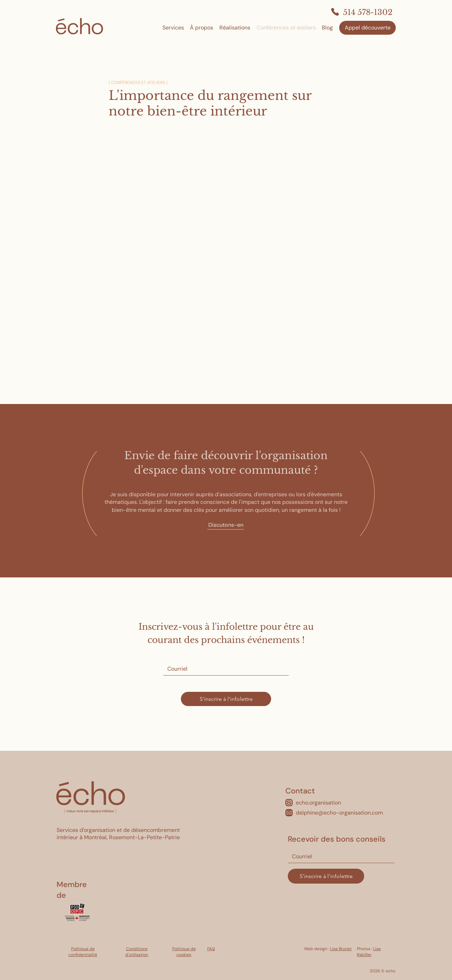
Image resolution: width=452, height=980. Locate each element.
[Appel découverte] (367, 28)
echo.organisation (318, 803)
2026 (375, 971)
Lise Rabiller (369, 952)
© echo (388, 971)
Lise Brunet (341, 949)
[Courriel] (224, 669)
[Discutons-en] (226, 526)
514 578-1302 (368, 12)
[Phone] (335, 12)
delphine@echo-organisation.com (339, 813)
